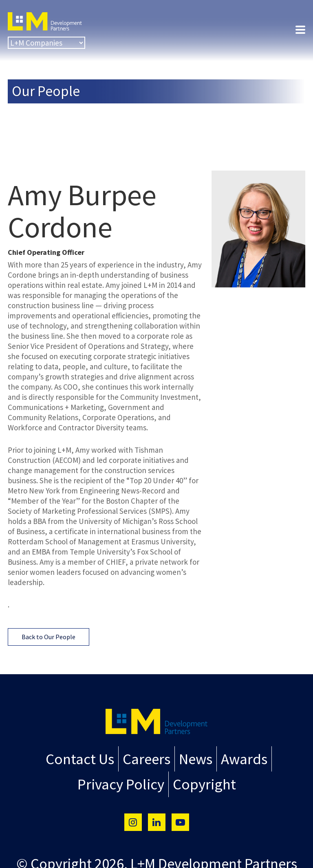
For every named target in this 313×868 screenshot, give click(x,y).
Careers (146, 758)
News (193, 758)
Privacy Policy (125, 780)
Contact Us (85, 758)
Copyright (200, 780)
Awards (238, 758)
